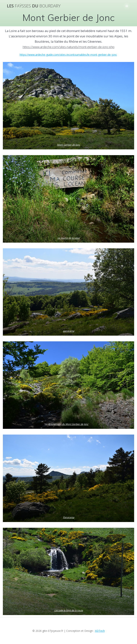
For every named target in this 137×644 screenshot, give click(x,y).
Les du (34, 6)
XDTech (100, 631)
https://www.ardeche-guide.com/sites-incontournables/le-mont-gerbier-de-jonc (68, 55)
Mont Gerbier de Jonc (68, 145)
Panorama (69, 517)
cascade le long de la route (69, 610)
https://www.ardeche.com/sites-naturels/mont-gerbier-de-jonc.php (69, 47)
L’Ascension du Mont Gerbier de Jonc (68, 424)
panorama (69, 331)
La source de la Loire (68, 238)
